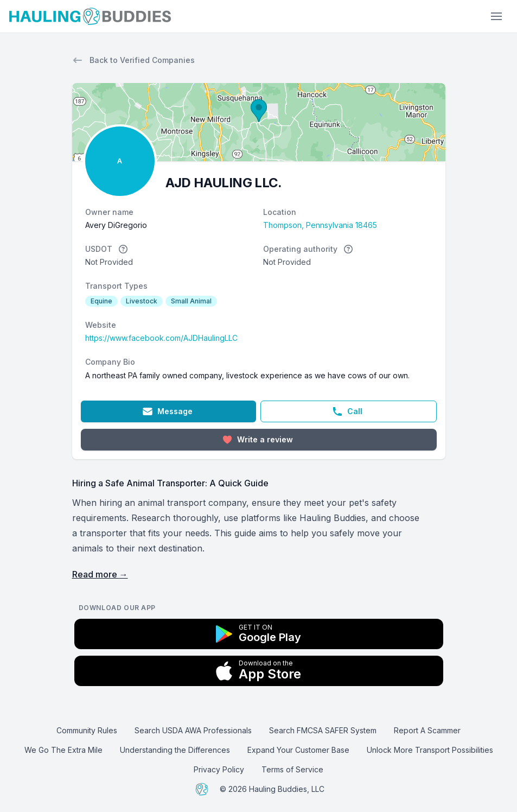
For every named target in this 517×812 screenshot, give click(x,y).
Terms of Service (292, 769)
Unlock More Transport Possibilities (430, 750)
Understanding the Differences (175, 750)
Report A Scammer (427, 730)
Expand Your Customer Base (298, 750)
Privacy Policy (219, 769)
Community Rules (87, 730)
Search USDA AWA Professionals (193, 730)
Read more (100, 574)
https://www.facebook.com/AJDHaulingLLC (161, 338)
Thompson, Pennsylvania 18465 (320, 225)
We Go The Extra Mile (63, 750)
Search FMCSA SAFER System (323, 730)
